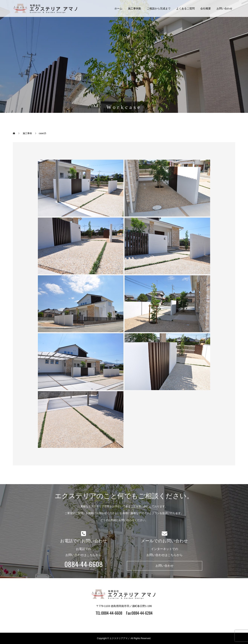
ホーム (118, 8)
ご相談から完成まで (159, 8)
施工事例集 (135, 8)
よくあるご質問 (185, 8)
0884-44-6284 (142, 613)
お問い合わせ (224, 8)
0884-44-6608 (84, 564)
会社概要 (206, 8)
